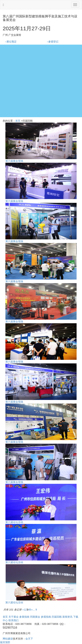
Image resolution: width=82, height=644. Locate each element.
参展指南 (24, 617)
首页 (18, 121)
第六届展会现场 (14, 161)
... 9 (35, 610)
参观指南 (46, 617)
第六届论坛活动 (14, 522)
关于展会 (14, 617)
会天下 (29, 639)
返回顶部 (5, 642)
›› (32, 610)
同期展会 (35, 617)
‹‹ (23, 610)
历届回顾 (57, 617)
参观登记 (53, 42)
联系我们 (14, 620)
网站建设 (8, 639)
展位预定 (11, 42)
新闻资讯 (67, 617)
